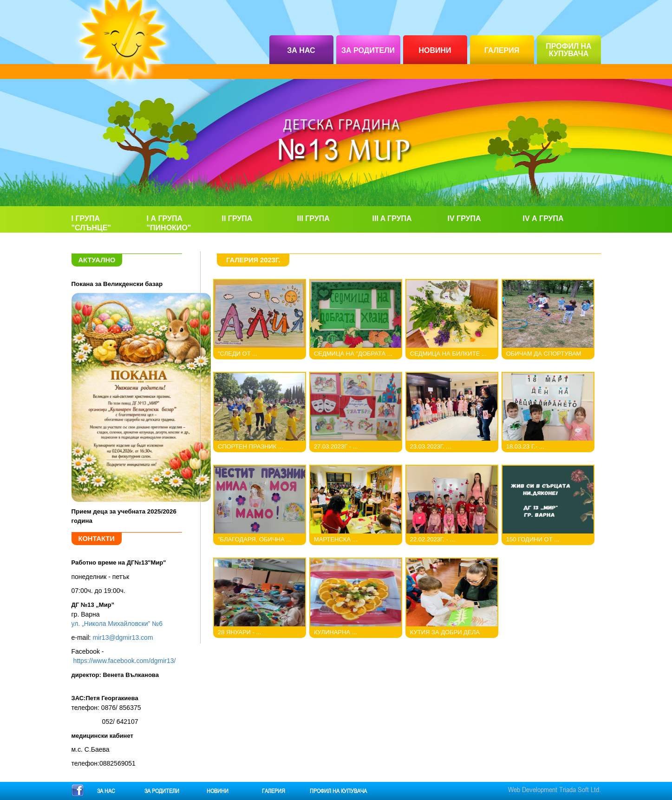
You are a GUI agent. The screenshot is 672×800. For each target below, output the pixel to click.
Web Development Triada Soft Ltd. (555, 789)
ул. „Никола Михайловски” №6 (117, 624)
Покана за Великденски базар (117, 284)
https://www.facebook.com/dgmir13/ (124, 661)
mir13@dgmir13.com (123, 637)
